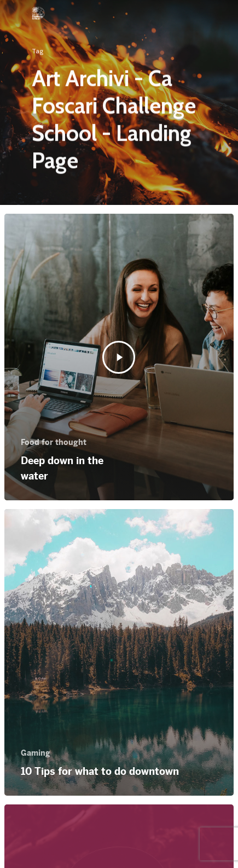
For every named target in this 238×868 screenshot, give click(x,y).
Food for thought (54, 442)
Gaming (36, 753)
